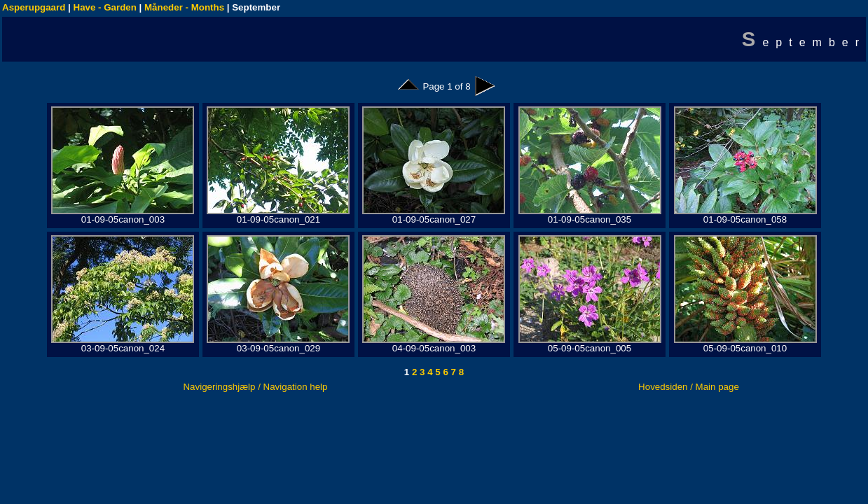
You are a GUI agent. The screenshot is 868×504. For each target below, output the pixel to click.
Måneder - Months (184, 7)
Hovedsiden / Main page (689, 387)
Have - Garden (105, 7)
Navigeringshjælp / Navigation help (255, 387)
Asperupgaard (34, 7)
